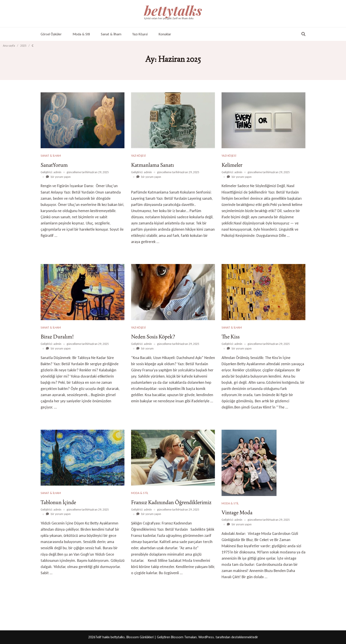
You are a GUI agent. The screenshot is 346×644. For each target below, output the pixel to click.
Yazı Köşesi (140, 34)
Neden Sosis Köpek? (153, 337)
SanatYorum (54, 165)
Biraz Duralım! (57, 337)
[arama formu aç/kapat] (303, 34)
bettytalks (173, 10)
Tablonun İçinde (58, 502)
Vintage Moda (237, 512)
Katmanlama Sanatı (152, 165)
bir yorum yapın (60, 177)
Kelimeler (232, 165)
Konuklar (165, 34)
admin (57, 172)
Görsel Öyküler (51, 34)
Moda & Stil (81, 34)
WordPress (206, 637)
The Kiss (231, 337)
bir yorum (147, 349)
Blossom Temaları (184, 637)
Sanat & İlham (111, 34)
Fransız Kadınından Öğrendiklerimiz (171, 502)
